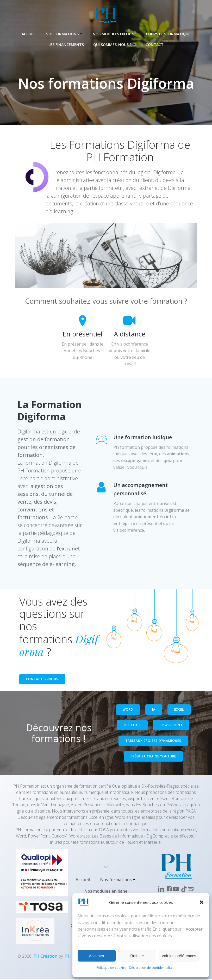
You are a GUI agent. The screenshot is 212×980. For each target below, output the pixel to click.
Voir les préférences (179, 956)
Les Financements (66, 45)
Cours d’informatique (168, 34)
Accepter (96, 956)
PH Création (45, 957)
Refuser (137, 956)
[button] (202, 902)
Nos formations (64, 34)
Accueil (29, 34)
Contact (155, 45)
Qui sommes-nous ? (115, 45)
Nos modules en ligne (115, 34)
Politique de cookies (111, 968)
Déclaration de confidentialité (151, 968)
